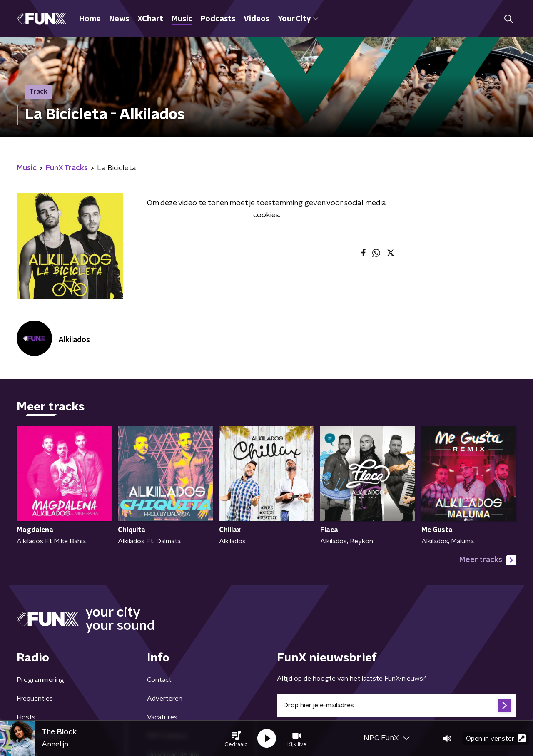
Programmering (40, 680)
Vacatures (162, 717)
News (119, 19)
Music (182, 19)
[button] (236, 739)
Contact (159, 680)
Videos (257, 19)
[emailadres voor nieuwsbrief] (397, 705)
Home (90, 19)
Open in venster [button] (496, 738)
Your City (298, 19)
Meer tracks (488, 560)
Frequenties (35, 699)
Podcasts (218, 19)
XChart (150, 19)
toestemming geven (291, 203)
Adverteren (165, 699)
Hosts (26, 717)
